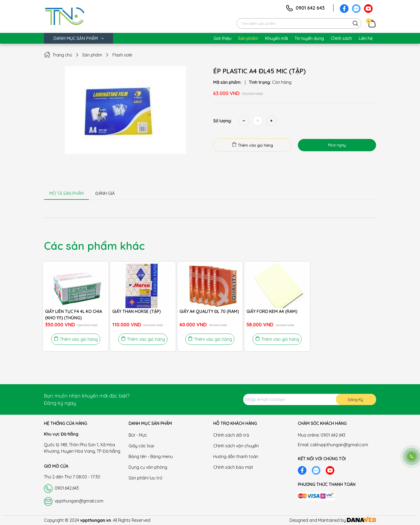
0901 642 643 (310, 8)
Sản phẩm (92, 55)
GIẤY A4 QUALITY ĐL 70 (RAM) (209, 311)
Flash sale (122, 55)
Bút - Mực (138, 435)
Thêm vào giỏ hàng (252, 145)
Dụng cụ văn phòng (148, 467)
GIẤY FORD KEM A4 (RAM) (272, 311)
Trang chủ (62, 55)
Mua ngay (337, 145)
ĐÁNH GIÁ (105, 193)
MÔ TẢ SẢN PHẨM (66, 193)
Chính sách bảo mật (233, 467)
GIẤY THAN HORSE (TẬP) (136, 311)
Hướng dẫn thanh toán (236, 456)
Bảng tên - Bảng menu (151, 456)
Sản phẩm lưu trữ (145, 478)
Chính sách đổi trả (231, 435)
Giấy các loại (141, 446)
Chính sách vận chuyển (236, 446)
